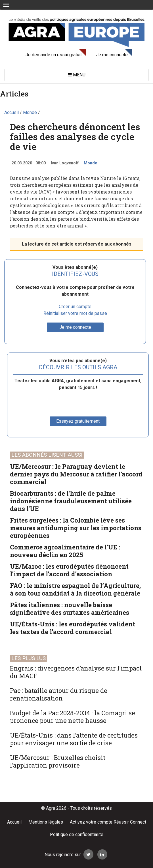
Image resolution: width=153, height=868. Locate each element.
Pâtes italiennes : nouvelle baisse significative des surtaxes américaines (70, 609)
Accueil (14, 822)
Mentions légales (46, 822)
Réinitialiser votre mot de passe (75, 313)
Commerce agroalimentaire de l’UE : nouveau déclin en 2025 (65, 551)
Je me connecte (112, 55)
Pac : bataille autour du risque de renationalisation (59, 694)
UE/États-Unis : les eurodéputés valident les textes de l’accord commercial (73, 628)
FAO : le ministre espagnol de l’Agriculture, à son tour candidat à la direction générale (75, 589)
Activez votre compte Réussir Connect (108, 822)
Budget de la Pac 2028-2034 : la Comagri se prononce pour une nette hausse (73, 717)
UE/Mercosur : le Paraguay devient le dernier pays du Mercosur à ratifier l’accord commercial (76, 474)
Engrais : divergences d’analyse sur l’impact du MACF (76, 672)
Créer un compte (75, 307)
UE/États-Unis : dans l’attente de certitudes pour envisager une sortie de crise (74, 739)
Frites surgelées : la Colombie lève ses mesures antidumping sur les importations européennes (76, 528)
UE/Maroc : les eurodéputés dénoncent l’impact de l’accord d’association (69, 570)
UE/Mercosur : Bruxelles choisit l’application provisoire (58, 761)
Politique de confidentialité (77, 834)
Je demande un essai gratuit (54, 55)
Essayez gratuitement (78, 421)
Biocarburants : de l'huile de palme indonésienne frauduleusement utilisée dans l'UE (71, 501)
